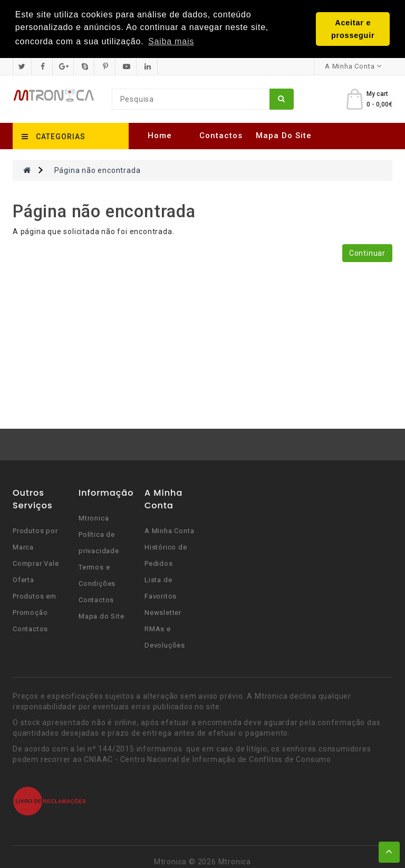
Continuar (367, 253)
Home (160, 135)
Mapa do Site (284, 135)
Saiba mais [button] (171, 41)
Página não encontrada (98, 170)
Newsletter (163, 612)
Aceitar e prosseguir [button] (353, 29)
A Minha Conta (169, 530)
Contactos (221, 135)
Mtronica (94, 518)
